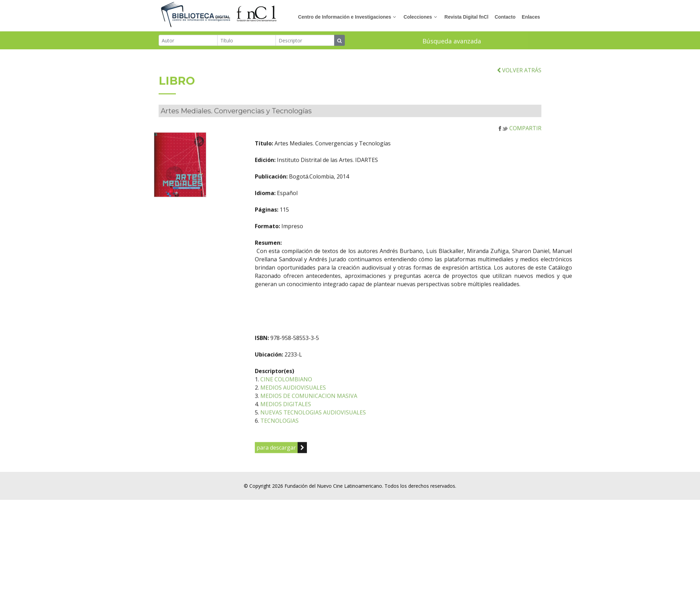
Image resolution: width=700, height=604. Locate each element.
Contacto (505, 17)
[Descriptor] (305, 41)
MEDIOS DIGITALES (314, 419)
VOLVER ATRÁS (519, 85)
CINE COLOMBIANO (315, 394)
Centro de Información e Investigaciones (344, 17)
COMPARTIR (520, 143)
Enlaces (531, 17)
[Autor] (188, 41)
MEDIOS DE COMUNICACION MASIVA (337, 410)
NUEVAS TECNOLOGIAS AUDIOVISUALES (342, 427)
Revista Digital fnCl (467, 17)
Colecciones (418, 17)
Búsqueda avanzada (452, 42)
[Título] (247, 41)
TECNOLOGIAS (308, 435)
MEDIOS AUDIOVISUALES (322, 402)
